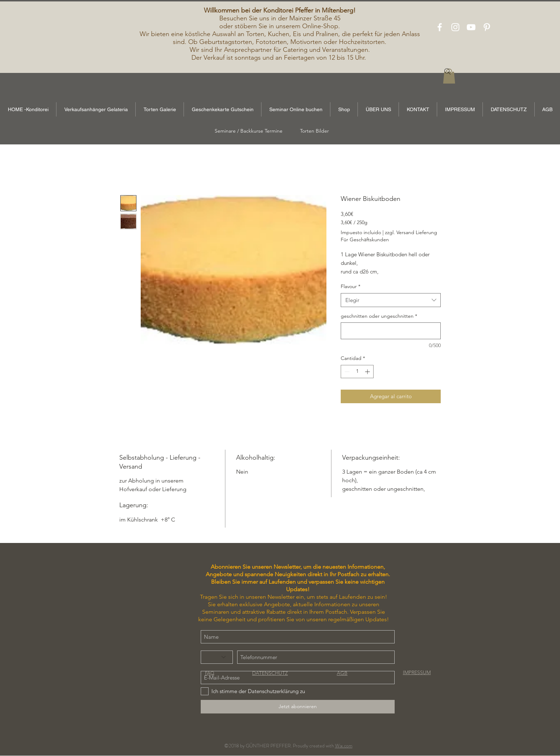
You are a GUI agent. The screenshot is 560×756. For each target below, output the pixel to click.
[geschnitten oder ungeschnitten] (391, 331)
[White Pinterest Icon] (487, 27)
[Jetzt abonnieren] (298, 707)
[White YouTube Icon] (471, 27)
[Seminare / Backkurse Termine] (249, 131)
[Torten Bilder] (314, 131)
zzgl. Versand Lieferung (411, 232)
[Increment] (368, 372)
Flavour (351, 286)
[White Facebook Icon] (440, 27)
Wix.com (344, 746)
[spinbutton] (357, 372)
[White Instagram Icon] (455, 27)
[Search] (447, 71)
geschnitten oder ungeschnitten (379, 316)
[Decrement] (346, 372)
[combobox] (391, 300)
